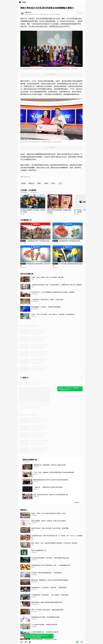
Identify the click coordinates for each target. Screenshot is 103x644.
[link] (26, 642)
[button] (21, 642)
